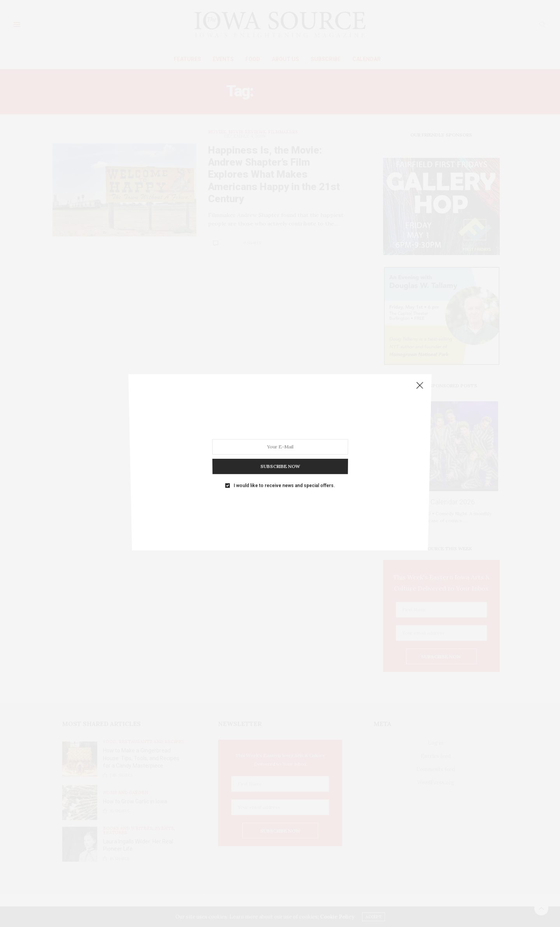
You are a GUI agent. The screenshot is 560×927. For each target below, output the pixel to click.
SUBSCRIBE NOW (280, 458)
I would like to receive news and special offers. (284, 474)
